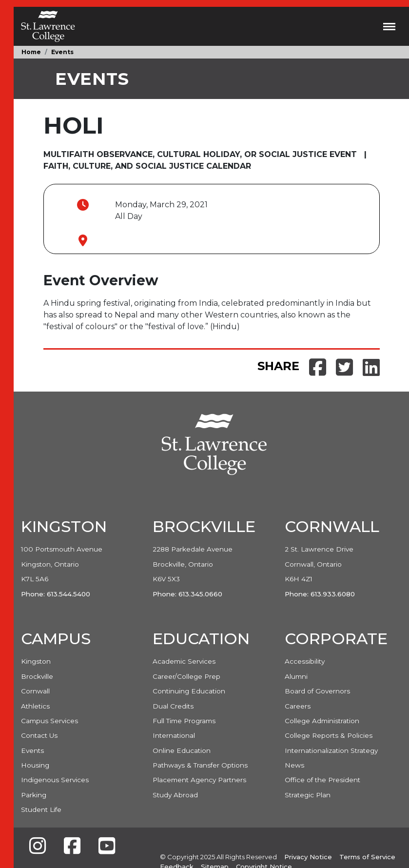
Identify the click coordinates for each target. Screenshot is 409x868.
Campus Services (49, 721)
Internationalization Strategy (331, 750)
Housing (35, 765)
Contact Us (39, 735)
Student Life (41, 809)
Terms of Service (367, 857)
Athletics (35, 706)
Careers (298, 706)
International (174, 735)
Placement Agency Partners (199, 780)
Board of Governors (317, 691)
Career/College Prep (186, 676)
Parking (34, 795)
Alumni (296, 676)
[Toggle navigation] (389, 26)
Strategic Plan (308, 795)
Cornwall (35, 691)
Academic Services (184, 661)
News (294, 765)
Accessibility (305, 661)
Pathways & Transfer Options (200, 765)
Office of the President (322, 780)
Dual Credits (173, 706)
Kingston (36, 661)
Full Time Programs (184, 721)
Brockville (37, 676)
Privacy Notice (308, 857)
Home (31, 52)
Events (62, 52)
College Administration (322, 721)
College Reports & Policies (329, 735)
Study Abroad (175, 795)
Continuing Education (189, 691)
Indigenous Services (55, 780)
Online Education (182, 750)
